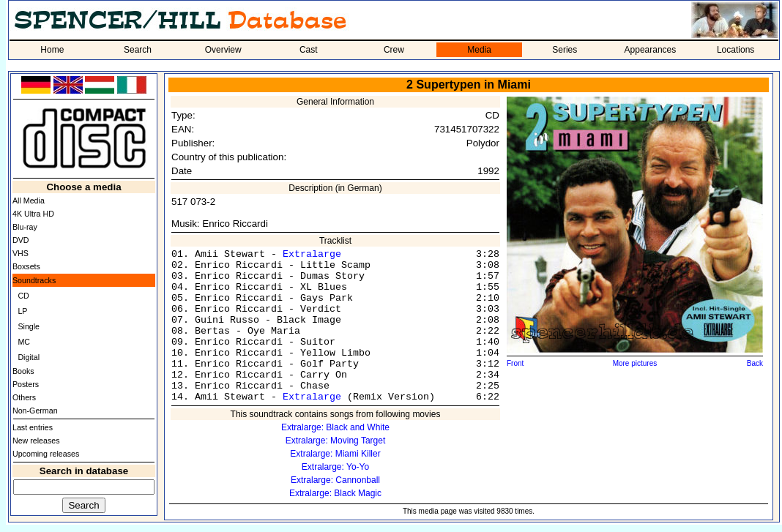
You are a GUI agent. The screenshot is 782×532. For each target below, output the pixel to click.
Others (24, 397)
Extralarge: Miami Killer (335, 454)
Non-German (35, 411)
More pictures (635, 363)
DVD (21, 240)
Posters (26, 384)
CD (23, 296)
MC (24, 342)
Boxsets (26, 266)
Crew (394, 50)
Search (138, 50)
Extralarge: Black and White (335, 427)
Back (755, 363)
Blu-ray (25, 227)
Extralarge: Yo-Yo (335, 467)
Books (23, 371)
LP (22, 311)
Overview (223, 50)
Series (565, 50)
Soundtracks (34, 280)
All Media (29, 201)
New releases (36, 441)
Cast (309, 50)
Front (515, 363)
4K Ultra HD (33, 214)
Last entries (33, 427)
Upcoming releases (46, 454)
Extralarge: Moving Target (336, 441)
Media (479, 50)
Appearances (651, 50)
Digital (29, 357)
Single (29, 326)
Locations (736, 50)
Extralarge (312, 254)
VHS (21, 253)
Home (52, 50)
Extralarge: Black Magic (335, 493)
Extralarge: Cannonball (335, 480)
